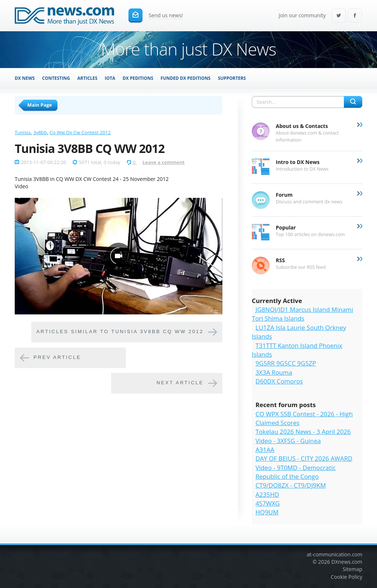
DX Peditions (138, 78)
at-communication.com (334, 554)
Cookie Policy (346, 577)
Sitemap (353, 569)
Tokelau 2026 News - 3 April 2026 (303, 432)
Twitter (339, 16)
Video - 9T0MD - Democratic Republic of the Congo (296, 472)
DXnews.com (347, 562)
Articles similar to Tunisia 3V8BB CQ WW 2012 (120, 332)
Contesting (56, 78)
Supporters (232, 78)
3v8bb (40, 132)
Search (353, 102)
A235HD (267, 494)
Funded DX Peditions (186, 78)
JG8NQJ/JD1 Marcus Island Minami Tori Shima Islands (302, 314)
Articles (87, 78)
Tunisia (23, 132)
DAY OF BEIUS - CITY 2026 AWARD (304, 458)
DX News (25, 78)
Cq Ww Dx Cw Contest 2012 (80, 132)
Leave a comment (164, 162)
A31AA (265, 450)
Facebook (355, 16)
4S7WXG (268, 503)
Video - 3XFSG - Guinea (288, 441)
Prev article (57, 357)
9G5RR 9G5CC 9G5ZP (286, 363)
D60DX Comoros (279, 381)
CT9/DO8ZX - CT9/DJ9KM (291, 485)
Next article (180, 383)
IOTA (110, 78)
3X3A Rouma (274, 372)
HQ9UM (267, 512)
